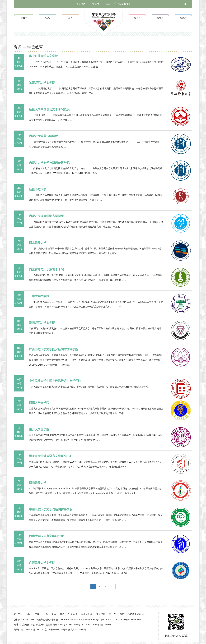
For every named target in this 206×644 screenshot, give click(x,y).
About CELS (124, 4)
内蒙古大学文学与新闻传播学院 (49, 163)
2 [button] (99, 586)
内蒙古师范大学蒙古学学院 (46, 269)
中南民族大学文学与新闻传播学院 (51, 509)
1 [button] (93, 586)
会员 (46, 614)
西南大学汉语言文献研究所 (46, 536)
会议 (54, 614)
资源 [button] (183, 18)
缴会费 (96, 4)
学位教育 (35, 47)
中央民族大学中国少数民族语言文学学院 (55, 381)
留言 (108, 4)
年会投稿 (101, 614)
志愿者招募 (87, 614)
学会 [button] (24, 18)
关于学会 (18, 614)
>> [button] (112, 586)
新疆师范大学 (38, 189)
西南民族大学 (38, 483)
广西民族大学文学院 (42, 563)
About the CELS (136, 614)
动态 (47, 18)
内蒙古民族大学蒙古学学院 (46, 216)
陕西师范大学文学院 (42, 83)
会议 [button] (160, 18)
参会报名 (81, 4)
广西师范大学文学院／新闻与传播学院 (54, 349)
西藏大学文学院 (39, 403)
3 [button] (105, 586)
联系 (62, 614)
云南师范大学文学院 (42, 323)
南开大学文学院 (39, 429)
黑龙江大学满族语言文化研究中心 (51, 456)
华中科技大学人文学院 (43, 56)
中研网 (82, 630)
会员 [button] (137, 18)
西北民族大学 (38, 243)
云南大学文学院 (39, 296)
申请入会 (73, 614)
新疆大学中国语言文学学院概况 (49, 109)
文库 (70, 18)
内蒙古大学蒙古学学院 (43, 136)
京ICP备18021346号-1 (56, 630)
